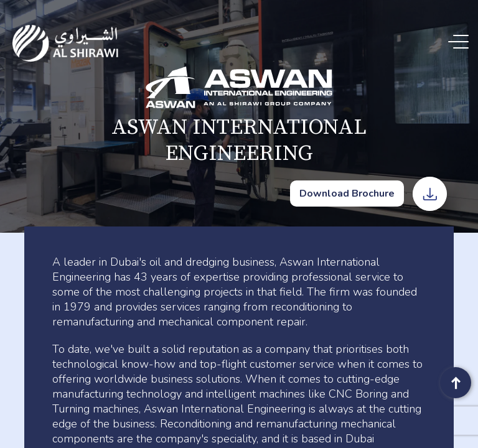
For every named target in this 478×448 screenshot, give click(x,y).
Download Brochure (347, 194)
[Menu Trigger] (461, 42)
